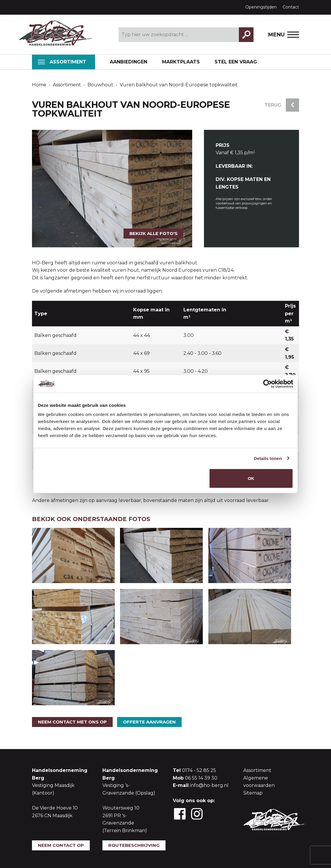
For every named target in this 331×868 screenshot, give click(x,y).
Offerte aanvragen (149, 722)
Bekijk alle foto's (153, 233)
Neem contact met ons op (72, 722)
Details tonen (268, 458)
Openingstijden (261, 7)
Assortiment (62, 62)
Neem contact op (61, 845)
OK (251, 478)
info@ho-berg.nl (209, 785)
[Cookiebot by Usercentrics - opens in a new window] (267, 384)
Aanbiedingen (129, 62)
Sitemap (253, 793)
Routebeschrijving (134, 845)
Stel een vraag (236, 62)
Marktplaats (181, 62)
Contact (291, 7)
